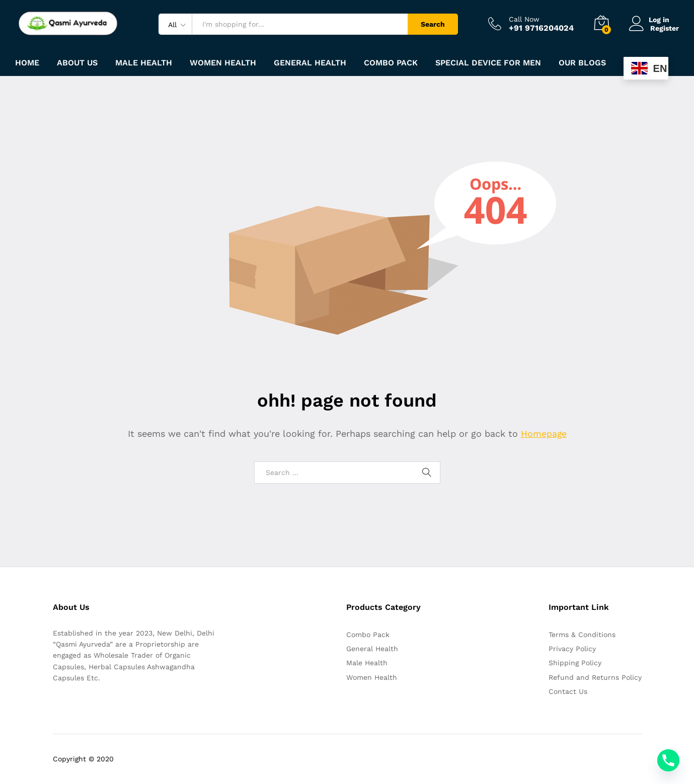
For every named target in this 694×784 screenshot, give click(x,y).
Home (27, 63)
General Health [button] (310, 63)
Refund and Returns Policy (595, 677)
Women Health (223, 63)
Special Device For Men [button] (488, 63)
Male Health (367, 663)
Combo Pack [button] (391, 63)
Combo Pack (368, 635)
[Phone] (668, 760)
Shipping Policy (575, 663)
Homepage (544, 434)
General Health (372, 649)
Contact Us (568, 691)
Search (433, 24)
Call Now (524, 19)
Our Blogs (582, 63)
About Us (77, 63)
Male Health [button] (144, 63)
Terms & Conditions (582, 635)
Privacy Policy (572, 649)
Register (665, 28)
